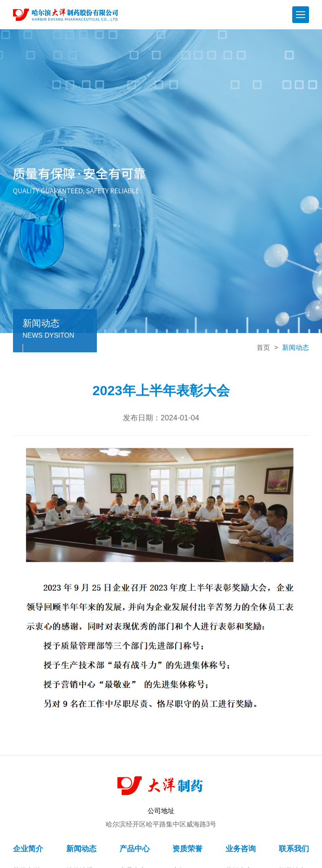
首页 (263, 347)
